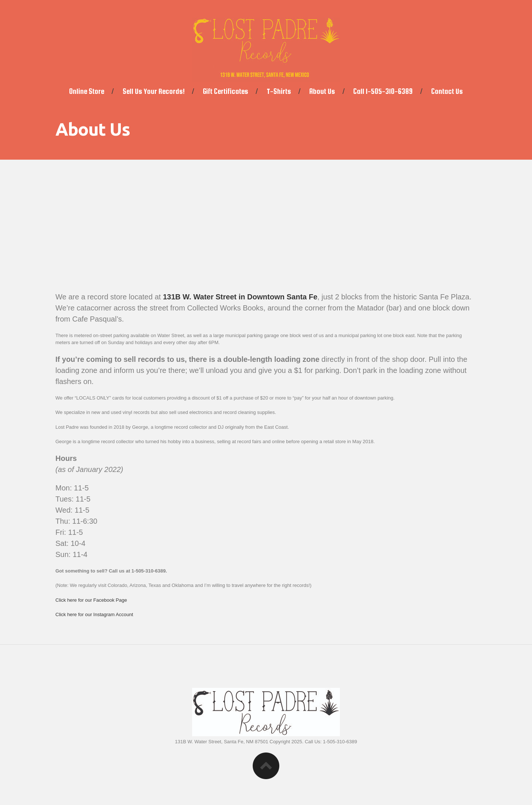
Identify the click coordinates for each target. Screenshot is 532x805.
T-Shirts (279, 91)
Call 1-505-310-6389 (383, 91)
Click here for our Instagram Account (94, 614)
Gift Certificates (226, 91)
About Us (322, 91)
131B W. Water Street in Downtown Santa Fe (240, 297)
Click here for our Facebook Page (91, 600)
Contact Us (447, 91)
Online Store (87, 91)
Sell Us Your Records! (154, 91)
